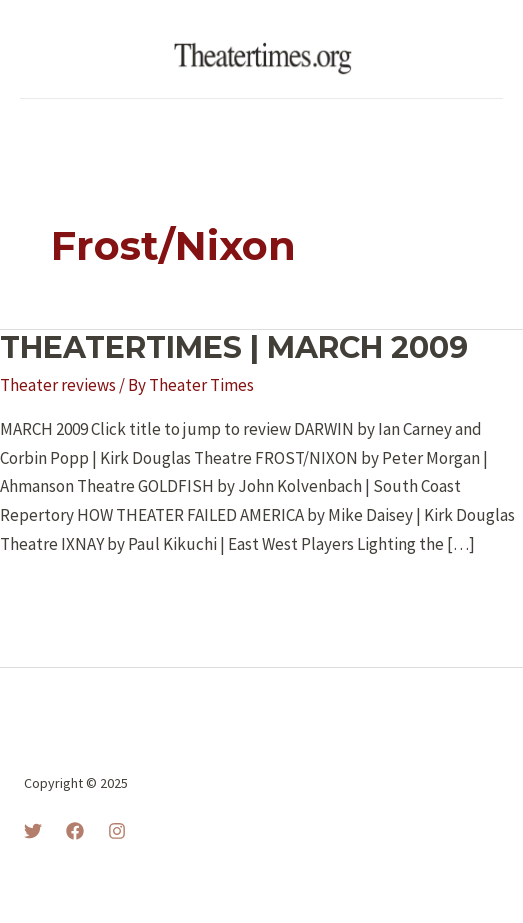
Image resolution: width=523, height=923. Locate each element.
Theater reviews (58, 385)
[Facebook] (75, 831)
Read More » (61, 598)
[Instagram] (117, 831)
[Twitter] (33, 831)
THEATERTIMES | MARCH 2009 (234, 347)
